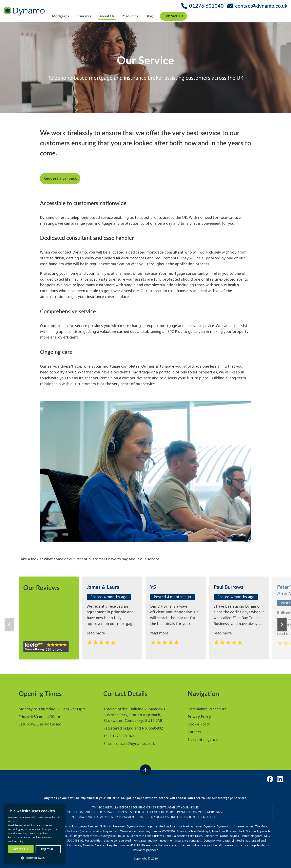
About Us (107, 16)
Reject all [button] (48, 849)
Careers (194, 732)
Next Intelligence (203, 739)
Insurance (84, 16)
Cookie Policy (199, 724)
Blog (149, 16)
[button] (34, 858)
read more (96, 633)
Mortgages (61, 16)
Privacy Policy (199, 717)
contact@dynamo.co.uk (135, 743)
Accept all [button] (21, 849)
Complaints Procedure (207, 709)
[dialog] (34, 834)
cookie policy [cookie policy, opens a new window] (16, 841)
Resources (130, 16)
